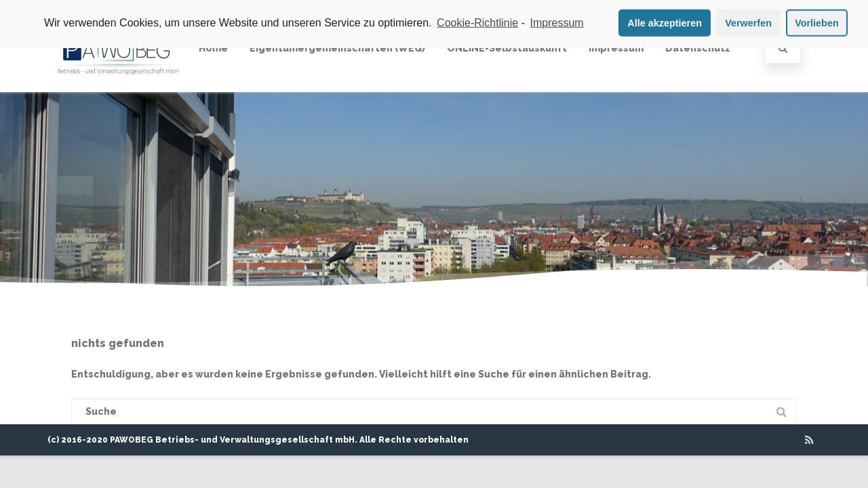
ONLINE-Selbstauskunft (507, 48)
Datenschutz (698, 48)
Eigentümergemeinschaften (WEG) (337, 48)
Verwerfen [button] (748, 20)
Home (213, 48)
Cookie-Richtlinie (477, 20)
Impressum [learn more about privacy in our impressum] (557, 20)
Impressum (616, 48)
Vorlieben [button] (817, 20)
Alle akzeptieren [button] (665, 20)
